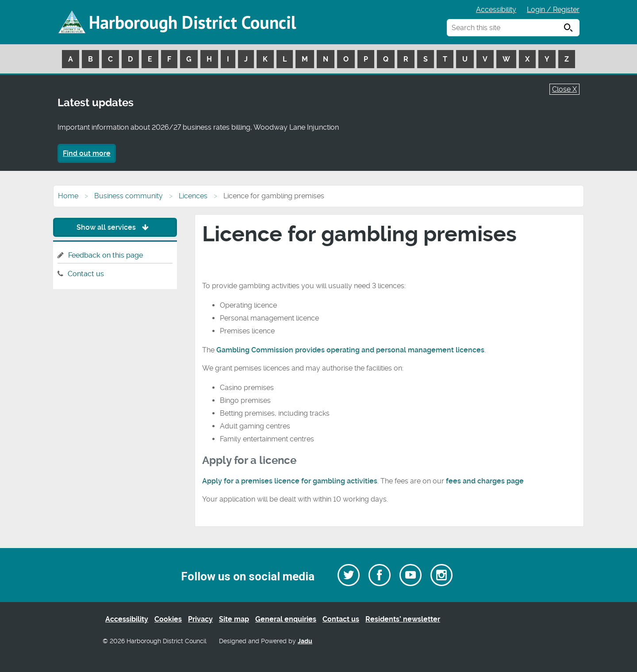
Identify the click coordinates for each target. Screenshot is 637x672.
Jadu (305, 641)
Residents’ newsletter (403, 619)
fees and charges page (485, 481)
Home (68, 196)
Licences (193, 196)
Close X (564, 89)
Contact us (86, 274)
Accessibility (496, 10)
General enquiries (286, 619)
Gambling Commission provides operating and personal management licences (350, 350)
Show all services (115, 227)
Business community (129, 196)
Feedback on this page (106, 255)
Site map (234, 619)
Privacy (200, 619)
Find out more (87, 153)
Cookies (168, 619)
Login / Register (553, 10)
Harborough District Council (192, 22)
